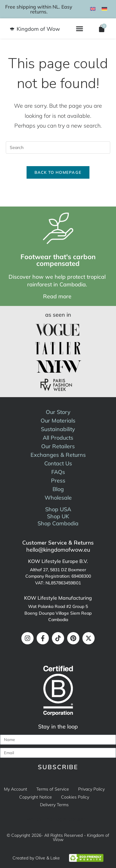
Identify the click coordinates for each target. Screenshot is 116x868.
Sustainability (58, 429)
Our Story (58, 412)
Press (58, 481)
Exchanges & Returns (58, 455)
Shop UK (58, 516)
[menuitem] (93, 8)
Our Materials (58, 421)
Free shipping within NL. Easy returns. (39, 9)
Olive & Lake (48, 858)
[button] (80, 28)
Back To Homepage (58, 172)
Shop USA (58, 509)
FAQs (58, 472)
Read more (57, 296)
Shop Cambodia (58, 523)
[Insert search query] (58, 147)
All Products (58, 438)
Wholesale (58, 498)
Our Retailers (58, 446)
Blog (58, 489)
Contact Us (58, 463)
